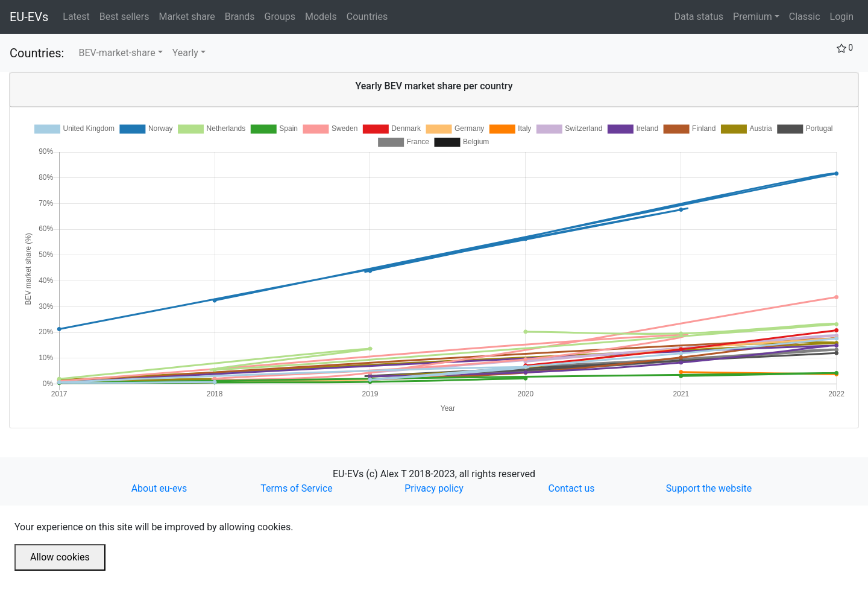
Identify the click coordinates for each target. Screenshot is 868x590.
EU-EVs (29, 17)
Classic (805, 17)
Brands (242, 16)
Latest (79, 16)
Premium (753, 17)
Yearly (185, 53)
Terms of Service (297, 488)
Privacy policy (434, 488)
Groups (282, 16)
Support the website (709, 488)
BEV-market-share (117, 53)
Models (323, 16)
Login (842, 17)
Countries (367, 17)
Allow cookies (60, 557)
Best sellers (127, 16)
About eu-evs (159, 488)
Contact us (572, 488)
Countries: (37, 53)
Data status (699, 17)
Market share (189, 16)
